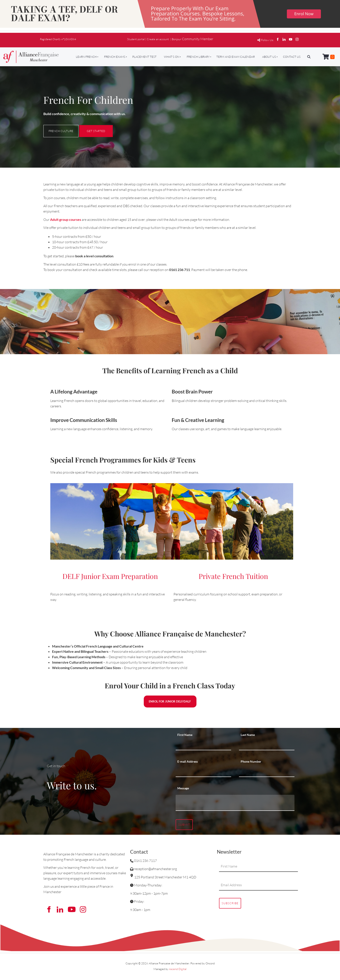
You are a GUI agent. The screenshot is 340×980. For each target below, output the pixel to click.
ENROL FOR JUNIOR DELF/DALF (170, 698)
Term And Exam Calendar (236, 57)
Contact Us (292, 57)
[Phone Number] (267, 772)
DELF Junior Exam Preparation (110, 576)
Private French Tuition (233, 576)
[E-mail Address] (203, 772)
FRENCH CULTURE (56, 127)
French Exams (115, 57)
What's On (172, 57)
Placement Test (144, 57)
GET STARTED (88, 128)
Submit (184, 825)
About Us (269, 57)
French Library (198, 57)
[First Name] (203, 745)
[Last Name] (267, 745)
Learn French (86, 57)
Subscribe (230, 903)
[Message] (235, 803)
